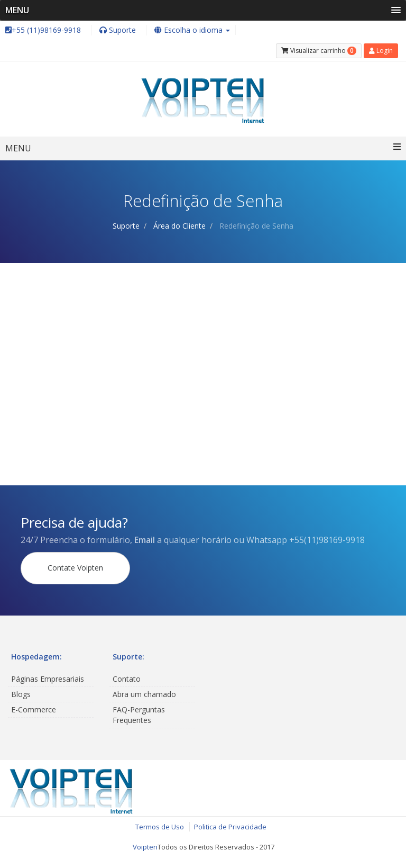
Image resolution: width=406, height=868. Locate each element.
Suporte (126, 226)
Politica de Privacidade (230, 827)
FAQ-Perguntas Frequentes (139, 715)
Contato (127, 679)
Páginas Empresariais (48, 679)
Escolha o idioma (192, 30)
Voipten (145, 847)
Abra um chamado (144, 694)
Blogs (21, 694)
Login (381, 51)
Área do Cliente (179, 226)
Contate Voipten (75, 568)
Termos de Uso (160, 827)
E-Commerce (34, 709)
